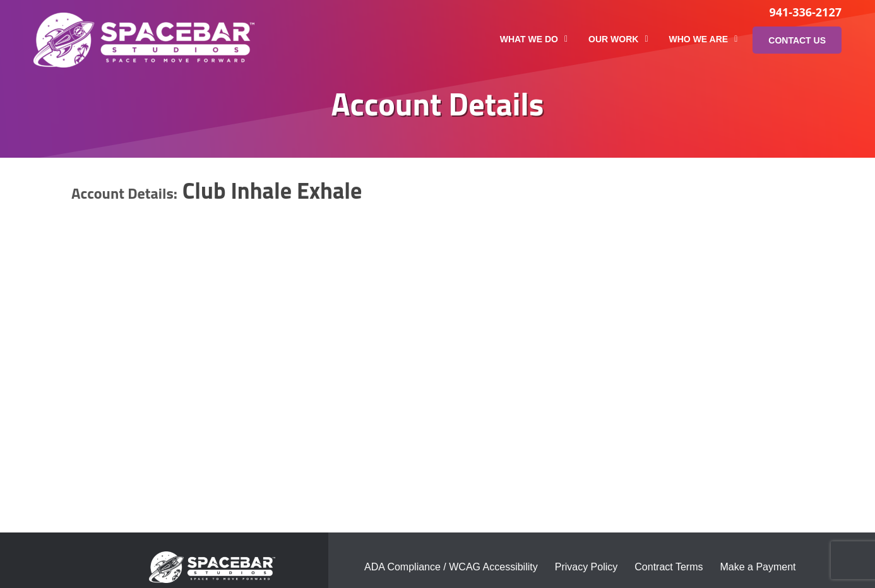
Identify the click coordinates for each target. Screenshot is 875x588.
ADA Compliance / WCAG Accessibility (451, 567)
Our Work (618, 39)
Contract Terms (669, 567)
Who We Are (704, 39)
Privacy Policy (586, 567)
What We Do (534, 39)
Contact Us (797, 40)
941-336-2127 (805, 12)
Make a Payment (758, 567)
